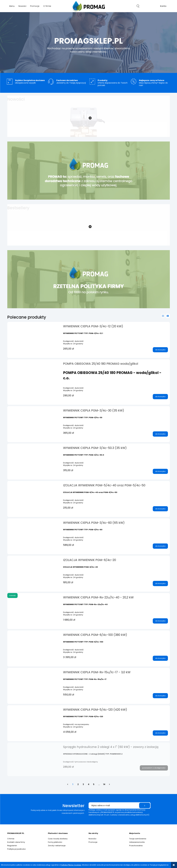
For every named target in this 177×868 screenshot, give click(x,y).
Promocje (93, 842)
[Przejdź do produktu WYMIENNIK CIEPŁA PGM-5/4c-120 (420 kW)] (34, 710)
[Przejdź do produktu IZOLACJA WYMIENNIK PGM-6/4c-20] (34, 561)
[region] (88, 43)
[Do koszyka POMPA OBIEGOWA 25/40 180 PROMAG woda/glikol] (160, 397)
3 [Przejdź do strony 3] (83, 784)
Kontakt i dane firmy (16, 842)
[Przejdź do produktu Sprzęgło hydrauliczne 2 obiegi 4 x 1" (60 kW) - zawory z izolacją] (34, 748)
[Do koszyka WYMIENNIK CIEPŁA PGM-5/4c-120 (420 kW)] (160, 733)
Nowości (92, 839)
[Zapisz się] (145, 805)
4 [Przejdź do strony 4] (89, 784)
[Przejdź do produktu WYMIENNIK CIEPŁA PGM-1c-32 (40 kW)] (87, 239)
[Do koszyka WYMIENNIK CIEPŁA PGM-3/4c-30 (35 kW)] (160, 434)
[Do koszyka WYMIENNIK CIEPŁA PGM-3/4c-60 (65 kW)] (160, 546)
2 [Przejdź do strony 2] (78, 784)
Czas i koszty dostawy (58, 839)
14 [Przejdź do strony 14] (104, 784)
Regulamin (12, 846)
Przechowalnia (136, 846)
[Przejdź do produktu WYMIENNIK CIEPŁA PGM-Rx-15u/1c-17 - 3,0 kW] (34, 673)
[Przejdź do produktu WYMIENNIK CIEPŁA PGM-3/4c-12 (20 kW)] (34, 327)
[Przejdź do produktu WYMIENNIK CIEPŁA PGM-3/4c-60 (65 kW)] (34, 524)
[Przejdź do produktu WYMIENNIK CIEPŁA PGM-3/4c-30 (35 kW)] (34, 411)
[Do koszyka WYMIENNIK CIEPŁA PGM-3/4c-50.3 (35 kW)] (160, 471)
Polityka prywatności (16, 849)
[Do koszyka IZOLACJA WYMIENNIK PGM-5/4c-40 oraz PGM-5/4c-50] (160, 509)
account (163, 6)
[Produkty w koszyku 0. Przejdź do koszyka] (151, 6)
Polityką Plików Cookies (71, 865)
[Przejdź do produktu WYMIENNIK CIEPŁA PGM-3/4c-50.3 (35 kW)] (34, 449)
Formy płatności (55, 842)
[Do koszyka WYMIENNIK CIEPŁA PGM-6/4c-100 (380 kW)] (160, 658)
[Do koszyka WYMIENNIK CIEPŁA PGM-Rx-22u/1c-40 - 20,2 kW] (160, 621)
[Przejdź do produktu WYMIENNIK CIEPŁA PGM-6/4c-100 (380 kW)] (34, 636)
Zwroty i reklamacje (57, 846)
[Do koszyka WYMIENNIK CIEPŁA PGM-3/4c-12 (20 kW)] (160, 350)
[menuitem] (12, 6)
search (138, 6)
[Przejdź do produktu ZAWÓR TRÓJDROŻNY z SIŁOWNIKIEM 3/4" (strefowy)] (87, 130)
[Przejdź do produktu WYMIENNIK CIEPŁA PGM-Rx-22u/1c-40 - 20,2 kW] (34, 598)
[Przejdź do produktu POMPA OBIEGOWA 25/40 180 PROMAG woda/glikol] (34, 365)
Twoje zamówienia (138, 839)
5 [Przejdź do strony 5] (94, 784)
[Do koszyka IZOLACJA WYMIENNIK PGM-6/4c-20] (160, 583)
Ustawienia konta (137, 842)
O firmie (11, 839)
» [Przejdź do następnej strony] (110, 784)
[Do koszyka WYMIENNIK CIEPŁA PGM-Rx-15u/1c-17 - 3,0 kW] (160, 696)
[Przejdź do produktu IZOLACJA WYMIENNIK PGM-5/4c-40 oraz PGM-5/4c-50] (34, 486)
